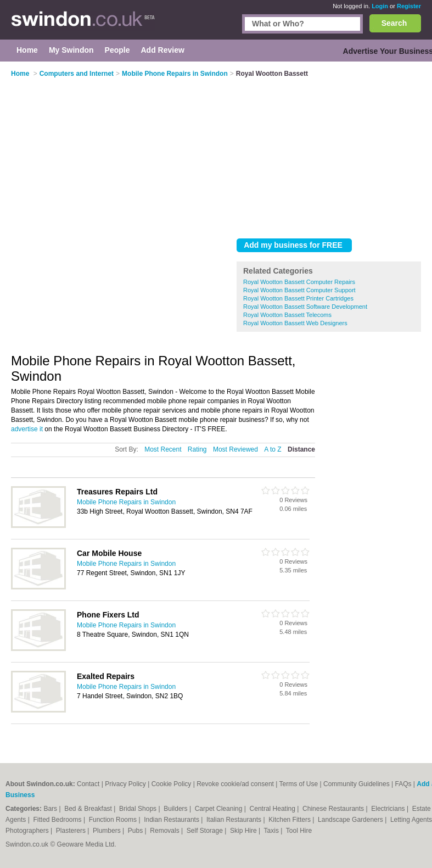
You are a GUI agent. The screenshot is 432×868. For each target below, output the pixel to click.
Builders (176, 809)
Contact (88, 784)
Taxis (273, 831)
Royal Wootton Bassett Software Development (305, 307)
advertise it (27, 429)
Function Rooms (114, 820)
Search (394, 23)
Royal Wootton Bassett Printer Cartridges (298, 298)
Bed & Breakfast (89, 809)
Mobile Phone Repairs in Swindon (126, 502)
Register (409, 6)
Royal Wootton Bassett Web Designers (295, 323)
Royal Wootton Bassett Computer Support (299, 290)
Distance (301, 449)
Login (380, 6)
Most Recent (163, 449)
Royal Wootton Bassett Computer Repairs (299, 282)
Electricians (389, 809)
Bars (51, 809)
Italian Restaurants (235, 820)
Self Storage (206, 831)
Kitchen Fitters (290, 820)
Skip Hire (244, 831)
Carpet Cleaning (220, 809)
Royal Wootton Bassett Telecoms (287, 315)
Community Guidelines (357, 784)
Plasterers (72, 831)
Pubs (136, 831)
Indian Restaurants (172, 820)
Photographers (28, 831)
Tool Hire (299, 831)
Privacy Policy (125, 784)
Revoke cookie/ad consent (235, 784)
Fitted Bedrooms (58, 820)
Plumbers (108, 831)
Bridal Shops (139, 809)
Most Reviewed (235, 449)
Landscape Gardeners (351, 820)
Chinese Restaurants (334, 809)
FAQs (403, 784)
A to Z (273, 449)
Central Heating (274, 809)
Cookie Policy (172, 784)
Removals (165, 831)
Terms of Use (298, 784)
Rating (197, 449)
